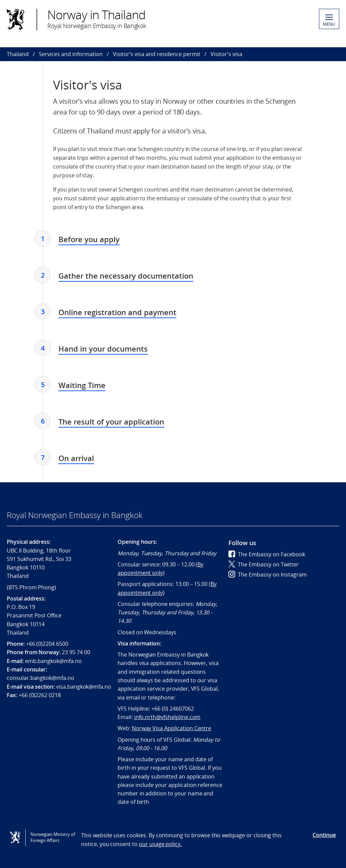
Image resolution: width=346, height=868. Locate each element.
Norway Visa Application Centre (172, 728)
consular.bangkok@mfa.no (41, 678)
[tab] (89, 240)
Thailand (18, 54)
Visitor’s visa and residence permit (157, 54)
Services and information (71, 54)
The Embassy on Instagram (268, 575)
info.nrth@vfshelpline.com (167, 717)
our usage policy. (160, 844)
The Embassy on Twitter (264, 564)
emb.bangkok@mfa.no (53, 661)
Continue (324, 835)
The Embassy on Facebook (267, 554)
